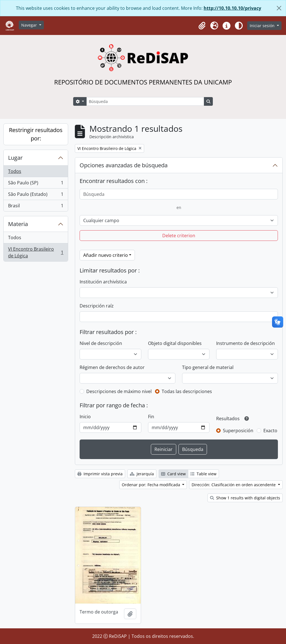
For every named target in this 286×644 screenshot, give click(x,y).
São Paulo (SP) (36, 184)
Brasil (36, 207)
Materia (18, 224)
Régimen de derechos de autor (112, 367)
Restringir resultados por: (36, 134)
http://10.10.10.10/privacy (232, 8)
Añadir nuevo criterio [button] (106, 255)
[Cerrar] (279, 8)
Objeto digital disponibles (175, 343)
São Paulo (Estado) (36, 195)
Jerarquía (142, 474)
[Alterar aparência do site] (239, 26)
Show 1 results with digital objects (245, 498)
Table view (203, 474)
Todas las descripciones (187, 391)
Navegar (30, 25)
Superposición (238, 431)
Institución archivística (103, 282)
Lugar (15, 158)
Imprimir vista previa (100, 474)
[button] (202, 26)
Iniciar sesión (263, 26)
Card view (173, 474)
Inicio (85, 417)
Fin (151, 417)
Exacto (270, 431)
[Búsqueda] (145, 101)
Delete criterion (179, 236)
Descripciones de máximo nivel (119, 391)
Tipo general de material (208, 367)
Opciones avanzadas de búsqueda (124, 165)
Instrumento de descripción (246, 343)
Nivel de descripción (101, 343)
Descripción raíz (97, 306)
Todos (15, 171)
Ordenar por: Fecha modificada (152, 485)
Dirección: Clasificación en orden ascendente (234, 485)
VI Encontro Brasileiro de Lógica (36, 252)
